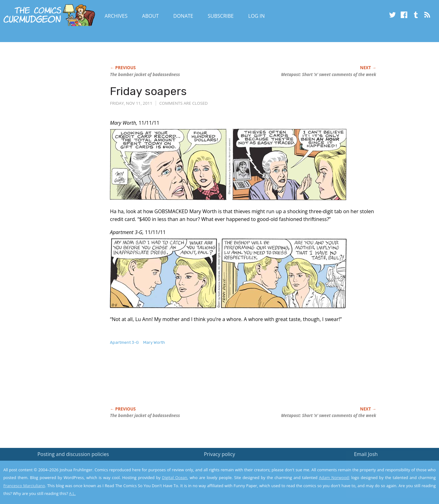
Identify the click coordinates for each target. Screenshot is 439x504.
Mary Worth (154, 342)
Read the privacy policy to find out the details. (383, 465)
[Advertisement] (223, 382)
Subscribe (221, 16)
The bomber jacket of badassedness (145, 74)
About (150, 16)
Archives (116, 16)
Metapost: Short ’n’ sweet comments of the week (329, 74)
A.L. (73, 493)
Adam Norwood (334, 478)
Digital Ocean (175, 478)
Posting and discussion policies (73, 454)
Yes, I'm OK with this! (386, 481)
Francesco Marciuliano (24, 486)
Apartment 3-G (124, 342)
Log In (256, 16)
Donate (183, 16)
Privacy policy (219, 454)
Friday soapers (148, 91)
